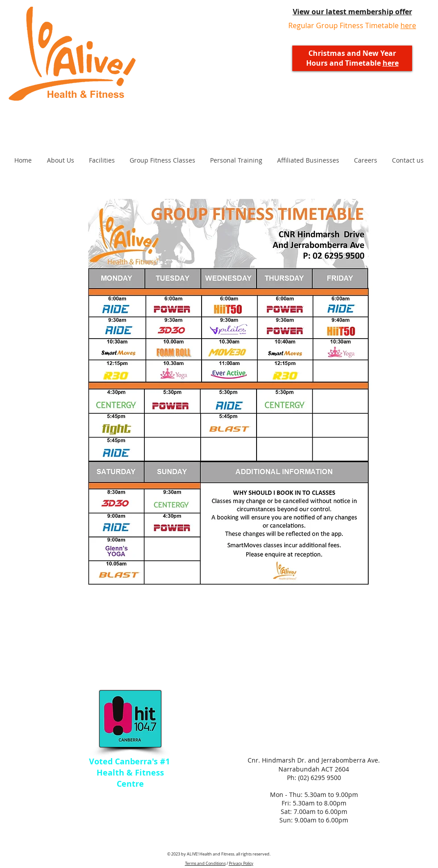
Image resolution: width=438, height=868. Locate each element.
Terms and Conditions (205, 864)
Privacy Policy (241, 864)
